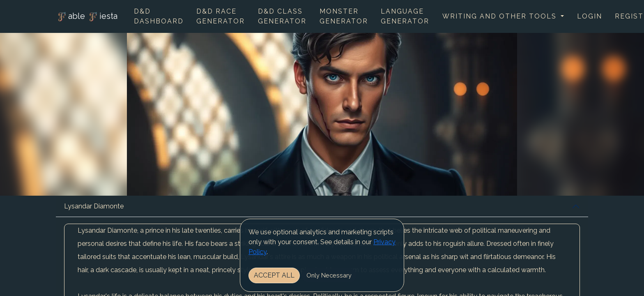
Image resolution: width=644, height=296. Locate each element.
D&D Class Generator (282, 16)
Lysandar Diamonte (94, 206)
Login (590, 16)
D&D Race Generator (221, 16)
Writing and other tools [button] (501, 16)
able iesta (87, 17)
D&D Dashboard (159, 16)
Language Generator (405, 16)
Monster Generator (344, 16)
